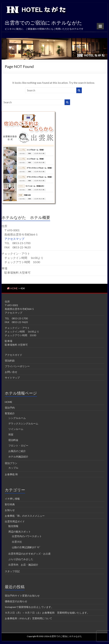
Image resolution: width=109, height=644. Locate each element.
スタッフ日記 (12, 571)
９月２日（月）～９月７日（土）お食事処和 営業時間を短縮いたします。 (47, 613)
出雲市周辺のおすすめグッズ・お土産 (30, 554)
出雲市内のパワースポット (27, 536)
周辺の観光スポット (20, 532)
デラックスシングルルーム (23, 423)
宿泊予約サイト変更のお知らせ (22, 596)
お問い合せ (11, 372)
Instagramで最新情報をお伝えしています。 (29, 607)
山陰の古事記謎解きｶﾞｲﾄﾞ (26, 547)
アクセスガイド (14, 355)
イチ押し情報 (12, 499)
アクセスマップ (14, 239)
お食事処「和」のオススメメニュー (25, 516)
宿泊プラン (11, 463)
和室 (11, 434)
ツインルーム (16, 429)
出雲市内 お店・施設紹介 (23, 565)
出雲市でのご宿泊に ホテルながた (43, 23)
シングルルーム (17, 418)
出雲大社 (17, 542)
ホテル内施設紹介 (18, 457)
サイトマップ (12, 378)
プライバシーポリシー (17, 366)
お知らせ (10, 510)
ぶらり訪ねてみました (21, 559)
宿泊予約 (10, 408)
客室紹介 (10, 413)
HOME (9, 402)
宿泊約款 (10, 360)
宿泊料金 (13, 440)
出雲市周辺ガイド (15, 521)
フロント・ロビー (18, 445)
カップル (13, 468)
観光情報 (13, 526)
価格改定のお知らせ (16, 601)
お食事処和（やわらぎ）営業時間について (28, 618)
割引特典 (10, 504)
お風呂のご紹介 (17, 451)
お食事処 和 (11, 474)
